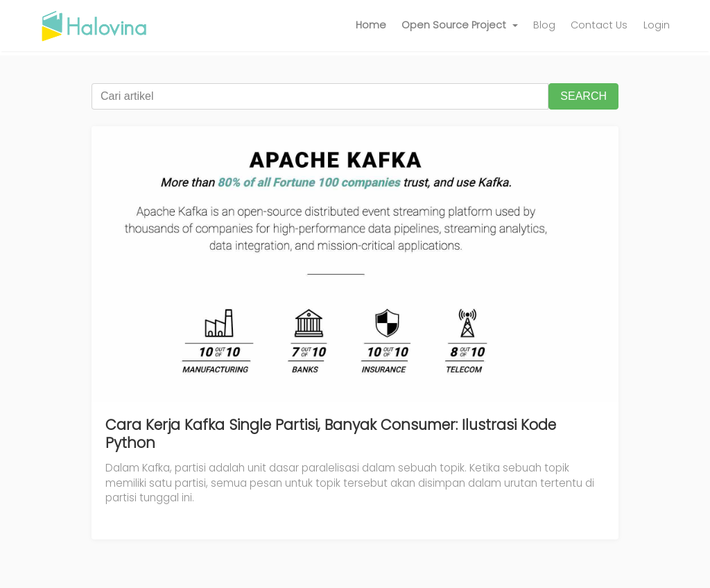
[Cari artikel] (320, 96)
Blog (544, 25)
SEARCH (583, 96)
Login (657, 25)
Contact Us (599, 25)
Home (371, 25)
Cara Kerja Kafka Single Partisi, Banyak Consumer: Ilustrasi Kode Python (331, 434)
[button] (460, 26)
